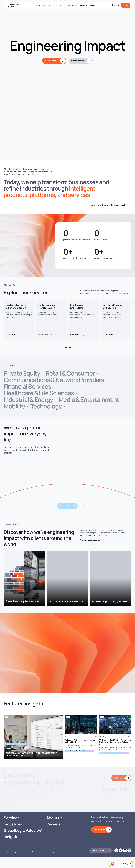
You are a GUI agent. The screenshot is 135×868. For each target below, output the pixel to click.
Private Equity (22, 373)
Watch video (50, 61)
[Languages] (116, 5)
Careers (93, 5)
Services (36, 5)
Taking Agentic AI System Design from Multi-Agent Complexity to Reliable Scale (115, 742)
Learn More (11, 335)
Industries (46, 5)
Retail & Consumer (70, 373)
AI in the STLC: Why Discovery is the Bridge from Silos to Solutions (32, 754)
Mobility (14, 406)
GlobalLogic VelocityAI (61, 5)
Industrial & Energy (28, 400)
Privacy (6, 863)
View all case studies (90, 540)
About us (54, 829)
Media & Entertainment (89, 400)
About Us (84, 5)
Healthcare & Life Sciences (39, 393)
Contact (126, 5)
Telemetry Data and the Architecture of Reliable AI (81, 741)
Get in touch (119, 778)
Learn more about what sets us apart (108, 205)
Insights (75, 5)
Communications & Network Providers (54, 380)
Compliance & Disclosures (20, 863)
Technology (46, 406)
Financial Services (27, 386)
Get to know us (78, 61)
